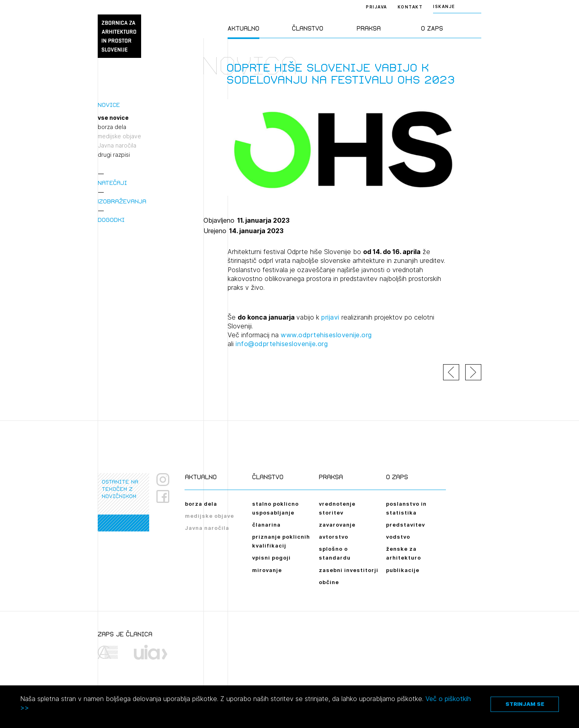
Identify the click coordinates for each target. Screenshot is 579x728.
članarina (266, 525)
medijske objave (119, 136)
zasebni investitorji (349, 570)
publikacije (403, 570)
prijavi (330, 317)
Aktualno (243, 28)
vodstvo (398, 537)
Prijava (377, 7)
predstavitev (406, 525)
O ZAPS (432, 28)
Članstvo (308, 28)
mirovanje (267, 570)
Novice (109, 105)
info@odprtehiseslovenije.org (282, 344)
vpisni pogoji (271, 558)
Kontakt (410, 7)
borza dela (112, 127)
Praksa (369, 28)
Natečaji (112, 183)
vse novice (113, 118)
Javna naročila (117, 146)
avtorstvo (334, 537)
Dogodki (111, 220)
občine (329, 582)
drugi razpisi (114, 155)
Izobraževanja (122, 201)
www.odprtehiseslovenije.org (326, 335)
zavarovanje (337, 525)
